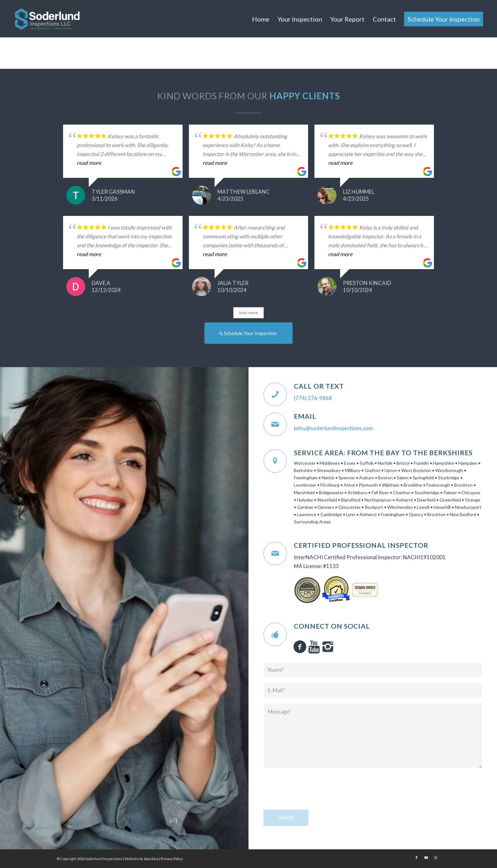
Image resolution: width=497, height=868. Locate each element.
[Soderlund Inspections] (47, 19)
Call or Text (319, 386)
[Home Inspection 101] (5, 434)
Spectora (152, 859)
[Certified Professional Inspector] (275, 554)
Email (305, 416)
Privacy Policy (172, 859)
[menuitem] (261, 19)
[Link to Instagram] (436, 858)
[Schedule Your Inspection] (248, 333)
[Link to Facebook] (416, 858)
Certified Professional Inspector (361, 545)
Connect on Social (332, 626)
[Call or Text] (275, 394)
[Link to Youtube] (426, 858)
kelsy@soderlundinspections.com (333, 428)
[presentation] (312, 795)
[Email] (275, 424)
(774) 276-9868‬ (313, 398)
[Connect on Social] (275, 634)
